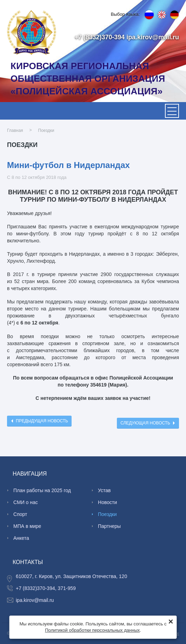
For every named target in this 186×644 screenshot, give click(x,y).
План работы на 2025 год (42, 490)
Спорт (20, 514)
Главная (15, 130)
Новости (107, 502)
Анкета (21, 538)
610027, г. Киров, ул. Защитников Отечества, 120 (71, 576)
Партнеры (109, 526)
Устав (104, 490)
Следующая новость (145, 423)
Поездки (46, 130)
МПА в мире (27, 526)
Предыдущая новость (42, 421)
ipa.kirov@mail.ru (153, 37)
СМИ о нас (26, 502)
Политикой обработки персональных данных (92, 630)
